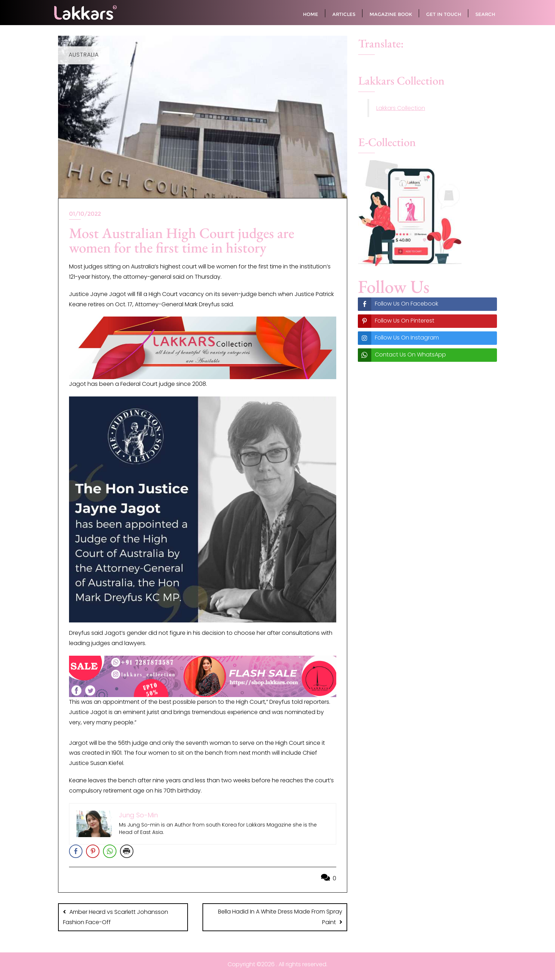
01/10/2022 (85, 214)
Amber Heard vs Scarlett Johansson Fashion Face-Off (116, 917)
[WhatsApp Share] (110, 851)
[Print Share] (127, 851)
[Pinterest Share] (93, 851)
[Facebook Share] (76, 851)
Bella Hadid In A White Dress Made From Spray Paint (280, 917)
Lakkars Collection (401, 108)
